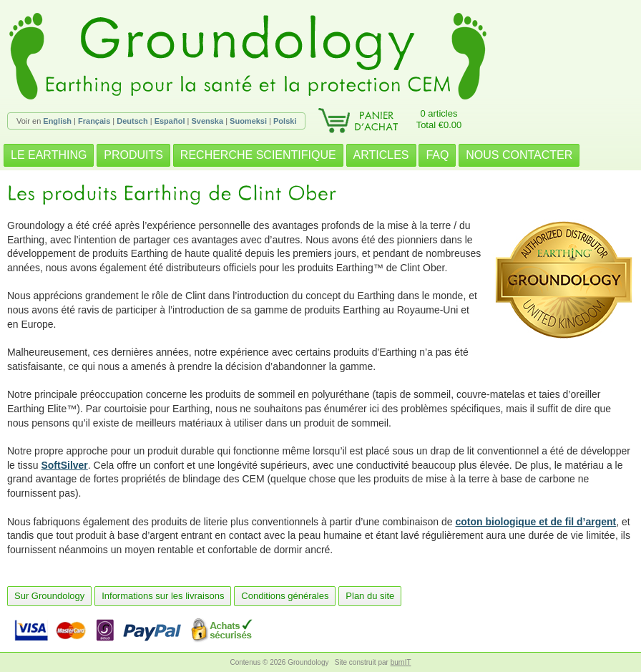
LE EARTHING (49, 155)
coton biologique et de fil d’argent (536, 522)
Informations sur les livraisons (163, 596)
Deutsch (132, 121)
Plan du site (370, 596)
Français (94, 121)
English (57, 121)
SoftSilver (64, 465)
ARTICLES (381, 155)
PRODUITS (133, 155)
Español (170, 121)
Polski (285, 121)
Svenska (207, 121)
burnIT (401, 662)
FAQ (437, 155)
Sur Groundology (49, 596)
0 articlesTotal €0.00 (439, 119)
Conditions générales (285, 596)
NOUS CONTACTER (519, 155)
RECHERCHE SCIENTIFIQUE (258, 155)
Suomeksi (248, 121)
